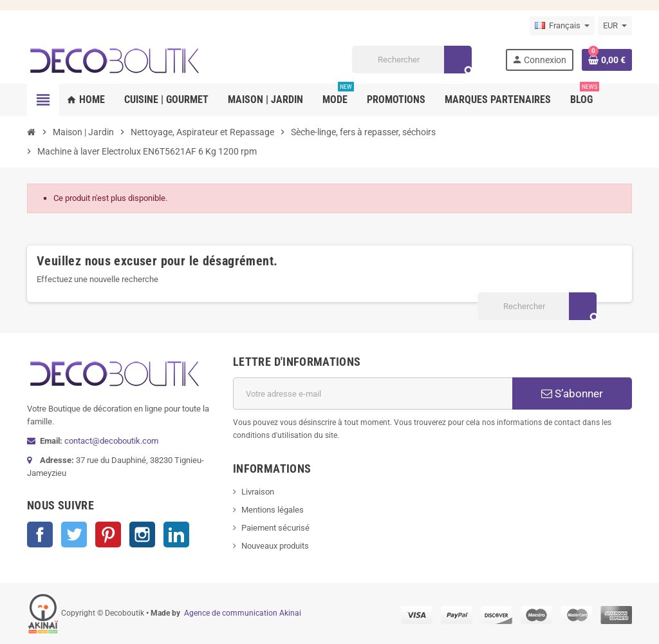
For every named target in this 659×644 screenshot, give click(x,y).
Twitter (74, 535)
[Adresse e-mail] (373, 393)
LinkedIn (176, 535)
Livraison (258, 492)
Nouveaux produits (275, 546)
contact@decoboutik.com (111, 441)
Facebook (40, 535)
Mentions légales (273, 510)
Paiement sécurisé (275, 528)
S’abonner (572, 393)
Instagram (142, 535)
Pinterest (108, 535)
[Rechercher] (412, 60)
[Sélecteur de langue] (562, 26)
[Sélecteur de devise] (615, 26)
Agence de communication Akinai (243, 613)
